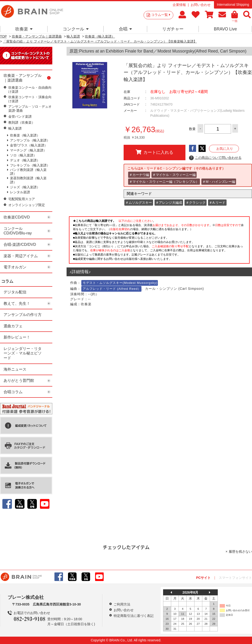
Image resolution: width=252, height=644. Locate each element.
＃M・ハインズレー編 (219, 182)
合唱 (125, 29)
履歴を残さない (240, 552)
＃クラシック (196, 203)
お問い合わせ (201, 5)
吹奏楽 (24, 29)
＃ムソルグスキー (139, 203)
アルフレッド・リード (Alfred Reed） (112, 289)
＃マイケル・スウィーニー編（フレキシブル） (164, 182)
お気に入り (225, 149)
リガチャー (173, 29)
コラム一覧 (161, 15)
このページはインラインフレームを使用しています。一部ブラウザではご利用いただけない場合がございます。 (159, 241)
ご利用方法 (122, 604)
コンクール (76, 29)
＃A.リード (217, 203)
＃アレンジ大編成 (169, 203)
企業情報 (179, 5)
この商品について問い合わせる (215, 158)
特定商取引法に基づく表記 (134, 616)
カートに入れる (155, 152)
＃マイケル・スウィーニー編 (174, 175)
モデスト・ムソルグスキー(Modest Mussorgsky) (120, 283)
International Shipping (233, 5)
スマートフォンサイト (235, 578)
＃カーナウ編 (139, 175)
